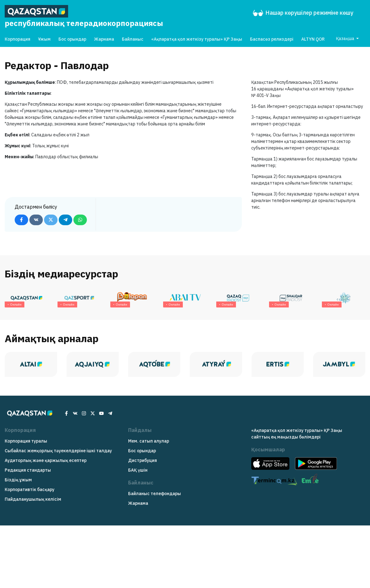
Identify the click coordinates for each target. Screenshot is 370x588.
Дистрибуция (142, 460)
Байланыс (133, 39)
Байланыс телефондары (155, 494)
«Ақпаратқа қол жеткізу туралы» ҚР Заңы (197, 39)
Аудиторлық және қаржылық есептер (46, 460)
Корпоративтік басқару (30, 489)
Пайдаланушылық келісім (33, 499)
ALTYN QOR (313, 39)
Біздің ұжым (18, 480)
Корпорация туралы (26, 441)
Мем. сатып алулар (149, 441)
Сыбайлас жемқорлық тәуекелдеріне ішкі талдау (58, 451)
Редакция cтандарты (28, 470)
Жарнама (104, 39)
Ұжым (44, 39)
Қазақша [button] (346, 38)
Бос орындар (72, 39)
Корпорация (17, 39)
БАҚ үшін (138, 470)
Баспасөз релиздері (272, 39)
